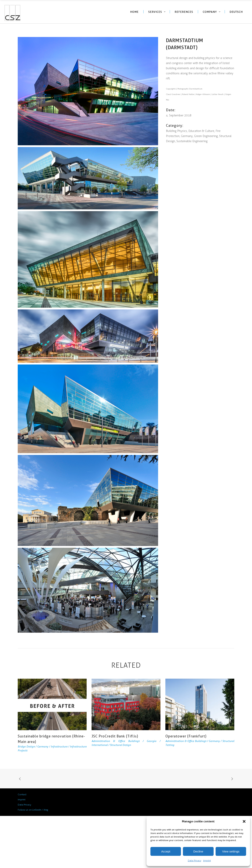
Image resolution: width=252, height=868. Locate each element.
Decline (198, 851)
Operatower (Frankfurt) (186, 736)
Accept (166, 851)
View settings (231, 851)
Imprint (207, 861)
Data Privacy (195, 861)
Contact (22, 794)
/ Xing (45, 810)
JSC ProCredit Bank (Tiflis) (115, 736)
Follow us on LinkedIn (30, 810)
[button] (244, 821)
